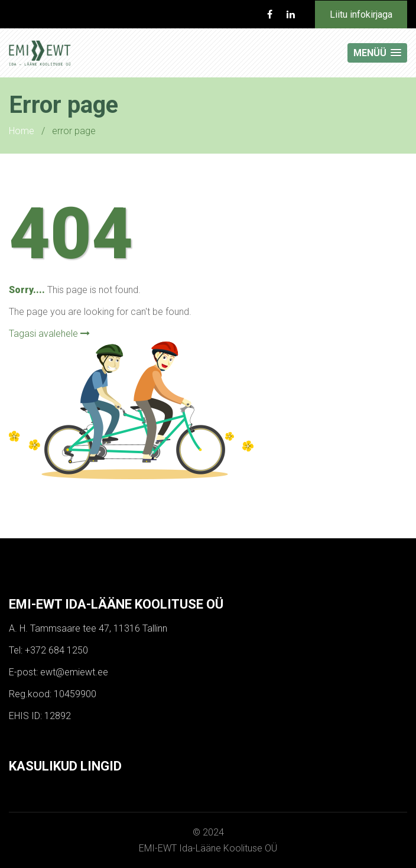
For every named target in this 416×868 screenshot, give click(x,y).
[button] (377, 53)
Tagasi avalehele (49, 334)
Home (22, 131)
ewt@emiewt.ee (74, 672)
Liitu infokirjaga (361, 14)
